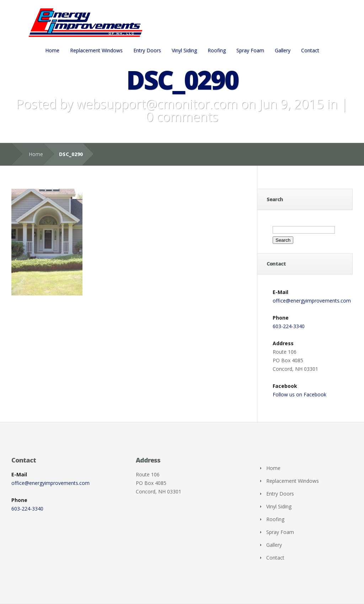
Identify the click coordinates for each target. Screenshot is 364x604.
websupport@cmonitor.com (157, 104)
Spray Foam (250, 50)
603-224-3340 (289, 326)
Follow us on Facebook (299, 394)
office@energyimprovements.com (312, 301)
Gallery (283, 50)
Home (52, 50)
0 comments (182, 117)
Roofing (217, 50)
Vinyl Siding (184, 50)
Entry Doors (147, 50)
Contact (310, 50)
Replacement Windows (96, 50)
